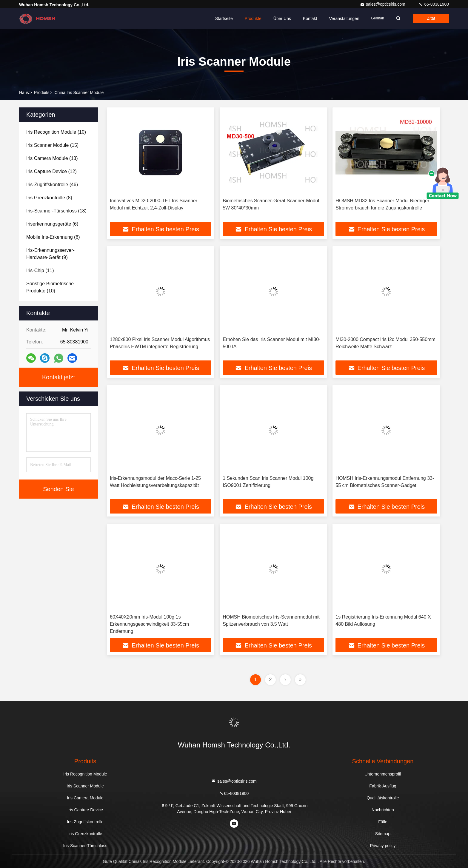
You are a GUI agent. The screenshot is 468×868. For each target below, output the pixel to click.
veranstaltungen (342, 18)
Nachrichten (383, 810)
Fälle (383, 822)
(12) (51, 171)
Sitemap (383, 834)
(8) (49, 198)
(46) (52, 185)
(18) (56, 211)
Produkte (251, 18)
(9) (50, 254)
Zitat (431, 18)
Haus (24, 92)
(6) (52, 224)
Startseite (222, 18)
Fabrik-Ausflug (383, 786)
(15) (52, 145)
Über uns (280, 18)
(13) (52, 158)
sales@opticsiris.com (383, 4)
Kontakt (308, 18)
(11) (40, 270)
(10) (56, 132)
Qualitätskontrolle (383, 798)
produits (42, 92)
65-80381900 (434, 4)
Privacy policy (383, 846)
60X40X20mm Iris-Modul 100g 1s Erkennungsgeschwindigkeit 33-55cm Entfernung (149, 624)
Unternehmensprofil (383, 774)
